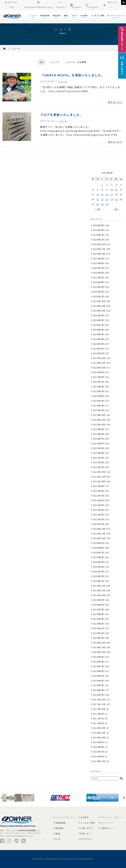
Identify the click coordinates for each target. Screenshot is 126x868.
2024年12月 (99, 301)
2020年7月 (98, 552)
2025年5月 (98, 277)
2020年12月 (99, 529)
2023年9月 (98, 372)
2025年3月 (98, 287)
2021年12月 (99, 472)
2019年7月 (98, 609)
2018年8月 (98, 662)
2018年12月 (99, 643)
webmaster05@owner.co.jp (20, 836)
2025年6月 (98, 273)
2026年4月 (98, 225)
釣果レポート (86, 833)
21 (98, 199)
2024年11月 (99, 306)
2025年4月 (98, 282)
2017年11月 (99, 704)
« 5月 (98, 209)
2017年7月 (98, 718)
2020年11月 (99, 534)
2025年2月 (98, 292)
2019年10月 (99, 595)
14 (98, 194)
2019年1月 (98, 638)
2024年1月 (98, 353)
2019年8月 (98, 605)
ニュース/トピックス (65, 817)
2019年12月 (99, 586)
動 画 (58, 833)
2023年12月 (99, 358)
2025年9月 (98, 258)
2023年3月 (98, 401)
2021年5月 (98, 505)
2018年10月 (99, 652)
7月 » (116, 209)
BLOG (58, 839)
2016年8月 (98, 747)
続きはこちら (115, 102)
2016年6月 (98, 756)
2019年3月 (98, 628)
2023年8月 (98, 377)
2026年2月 (98, 235)
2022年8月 (98, 434)
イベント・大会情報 (76, 62)
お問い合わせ (86, 828)
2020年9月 (98, 543)
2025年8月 (98, 263)
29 (102, 204)
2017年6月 (98, 723)
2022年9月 (98, 429)
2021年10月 (99, 481)
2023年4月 (98, 396)
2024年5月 (98, 334)
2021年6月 (98, 500)
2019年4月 (98, 624)
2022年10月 (99, 424)
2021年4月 (98, 510)
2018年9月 (98, 657)
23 (107, 199)
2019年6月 (98, 614)
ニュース (16, 48)
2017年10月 (99, 709)
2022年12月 (99, 415)
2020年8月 (98, 548)
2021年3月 (98, 515)
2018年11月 (99, 647)
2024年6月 (98, 330)
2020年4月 (98, 567)
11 (116, 189)
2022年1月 (98, 467)
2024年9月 (98, 315)
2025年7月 (98, 268)
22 (102, 199)
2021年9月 (98, 486)
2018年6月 (98, 671)
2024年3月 (98, 344)
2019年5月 (98, 619)
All (41, 62)
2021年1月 (98, 524)
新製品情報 (61, 823)
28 (98, 204)
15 (102, 194)
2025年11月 (99, 249)
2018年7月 (98, 666)
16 (107, 194)
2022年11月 (99, 420)
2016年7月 (98, 752)
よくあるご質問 (88, 823)
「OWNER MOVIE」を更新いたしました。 (72, 75)
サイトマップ (107, 823)
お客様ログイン (108, 828)
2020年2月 (98, 576)
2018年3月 (98, 685)
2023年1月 (98, 410)
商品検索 (60, 828)
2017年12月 (99, 699)
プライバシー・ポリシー (112, 817)
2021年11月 (99, 477)
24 (112, 199)
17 (112, 194)
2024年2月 (98, 349)
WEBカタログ (87, 839)
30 (107, 204)
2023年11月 (99, 363)
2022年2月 (98, 462)
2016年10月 (99, 737)
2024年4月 (98, 339)
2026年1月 (98, 239)
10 (112, 189)
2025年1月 (98, 296)
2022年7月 (98, 439)
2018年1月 (98, 695)
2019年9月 (98, 600)
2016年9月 (98, 742)
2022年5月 (98, 448)
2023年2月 (98, 405)
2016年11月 (99, 733)
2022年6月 (98, 443)
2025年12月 (99, 244)
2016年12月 (99, 728)
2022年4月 (98, 453)
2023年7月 (98, 382)
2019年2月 (98, 633)
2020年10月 (99, 538)
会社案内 (84, 817)
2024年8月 (98, 320)
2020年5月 (98, 562)
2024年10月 (99, 311)
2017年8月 (98, 714)
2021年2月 (98, 519)
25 (116, 199)
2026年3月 (98, 230)
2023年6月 (98, 386)
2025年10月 (99, 254)
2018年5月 (98, 676)
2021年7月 (98, 496)
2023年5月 (98, 391)
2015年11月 (99, 761)
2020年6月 (98, 557)
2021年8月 (98, 491)
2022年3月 (98, 458)
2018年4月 (98, 681)
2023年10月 (99, 368)
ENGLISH (60, 7)
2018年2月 (98, 690)
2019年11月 (99, 590)
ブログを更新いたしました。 (62, 115)
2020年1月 (98, 581)
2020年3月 (98, 571)
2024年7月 (98, 325)
